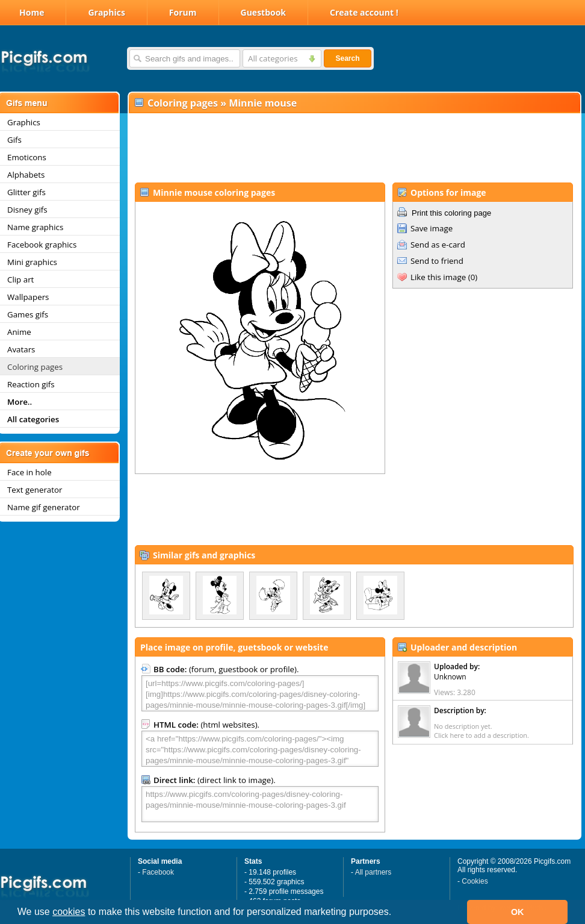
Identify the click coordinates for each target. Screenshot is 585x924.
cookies (69, 912)
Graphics (106, 12)
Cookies (475, 881)
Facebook (158, 872)
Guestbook (264, 12)
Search (347, 58)
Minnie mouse (263, 103)
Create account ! (364, 12)
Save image (432, 228)
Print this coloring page (451, 213)
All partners (373, 872)
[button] (396, 913)
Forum (183, 12)
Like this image (438, 277)
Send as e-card (438, 245)
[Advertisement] (354, 148)
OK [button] (518, 912)
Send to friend (437, 261)
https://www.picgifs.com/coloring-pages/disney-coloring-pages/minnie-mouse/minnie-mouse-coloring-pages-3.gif (260, 804)
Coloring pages (183, 103)
